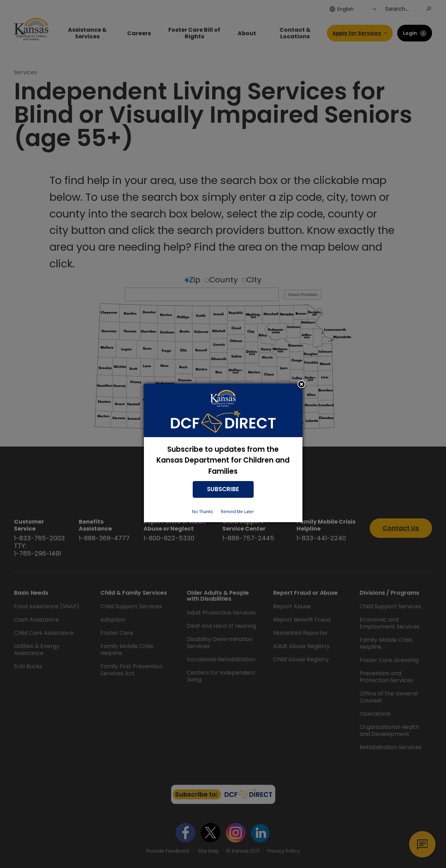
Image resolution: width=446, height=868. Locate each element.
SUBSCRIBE (223, 489)
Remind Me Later (237, 512)
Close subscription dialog (301, 385)
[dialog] (223, 453)
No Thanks (202, 512)
